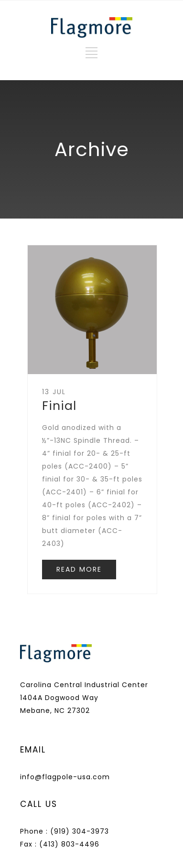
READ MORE (79, 569)
